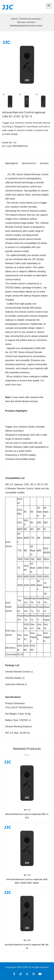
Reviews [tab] (44, 163)
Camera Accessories (30, 19)
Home (14, 19)
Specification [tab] (29, 163)
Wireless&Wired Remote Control (26, 26)
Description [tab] (12, 163)
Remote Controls (26, 22)
